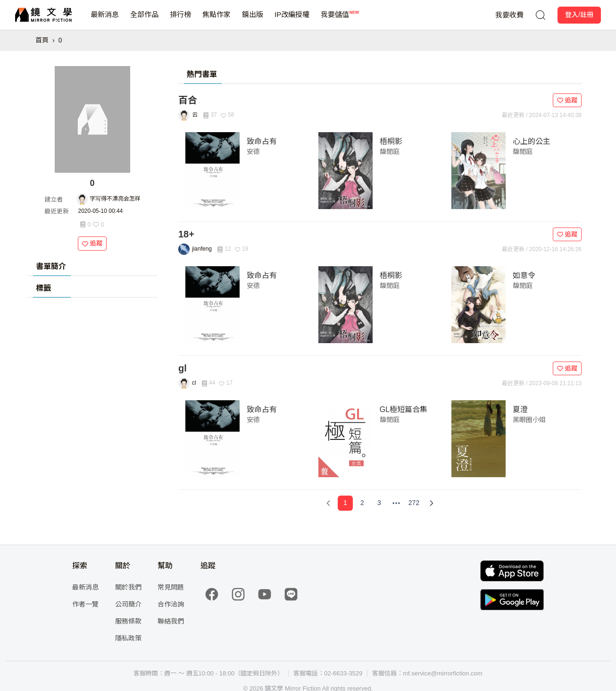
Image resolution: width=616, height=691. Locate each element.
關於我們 (128, 587)
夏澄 (520, 409)
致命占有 (262, 141)
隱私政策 (128, 638)
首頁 (42, 40)
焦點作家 (216, 20)
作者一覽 (85, 604)
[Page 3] (379, 503)
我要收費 (509, 15)
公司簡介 (128, 604)
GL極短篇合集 (404, 409)
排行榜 (180, 20)
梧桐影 (391, 141)
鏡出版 (253, 20)
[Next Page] (432, 503)
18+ (186, 234)
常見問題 (171, 587)
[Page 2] (362, 503)
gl (183, 368)
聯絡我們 (171, 621)
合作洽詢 (171, 604)
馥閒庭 (390, 152)
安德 (253, 152)
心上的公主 (532, 141)
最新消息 (105, 20)
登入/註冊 (579, 15)
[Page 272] (414, 503)
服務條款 (128, 621)
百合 (188, 100)
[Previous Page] (328, 503)
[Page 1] (345, 503)
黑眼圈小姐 (529, 420)
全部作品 (144, 20)
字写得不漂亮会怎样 (115, 199)
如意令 (524, 275)
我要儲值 (335, 20)
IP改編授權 (292, 20)
